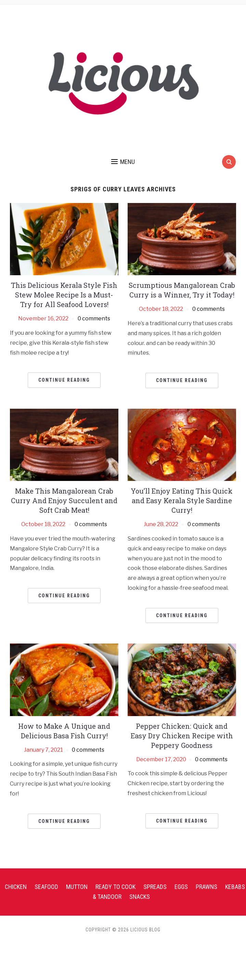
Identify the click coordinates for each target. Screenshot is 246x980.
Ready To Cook (115, 887)
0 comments (94, 319)
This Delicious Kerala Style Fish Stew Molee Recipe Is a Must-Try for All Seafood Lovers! (64, 295)
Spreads (155, 887)
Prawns (206, 887)
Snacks (140, 897)
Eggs (181, 887)
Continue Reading (64, 380)
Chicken (16, 887)
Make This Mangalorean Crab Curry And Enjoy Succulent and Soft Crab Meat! (64, 500)
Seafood (46, 887)
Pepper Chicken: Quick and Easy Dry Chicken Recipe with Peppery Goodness (182, 736)
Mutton (77, 887)
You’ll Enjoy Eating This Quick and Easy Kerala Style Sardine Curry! (182, 500)
